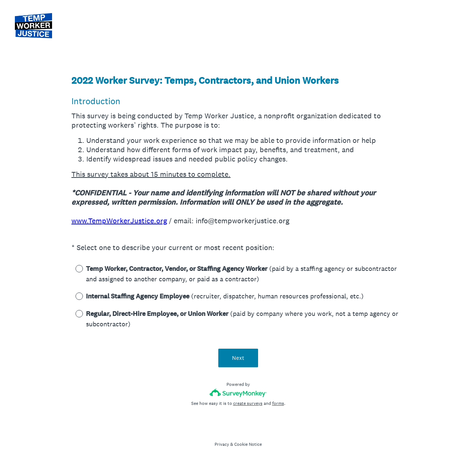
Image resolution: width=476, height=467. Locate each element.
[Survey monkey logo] (238, 393)
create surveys (248, 403)
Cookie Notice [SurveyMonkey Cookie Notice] (248, 444)
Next (238, 358)
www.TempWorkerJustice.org (119, 221)
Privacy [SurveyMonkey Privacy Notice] (222, 444)
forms (278, 403)
